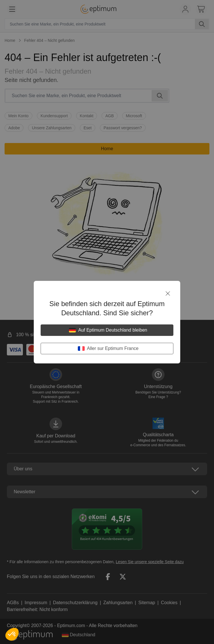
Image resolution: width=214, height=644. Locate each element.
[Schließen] (168, 293)
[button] (12, 634)
